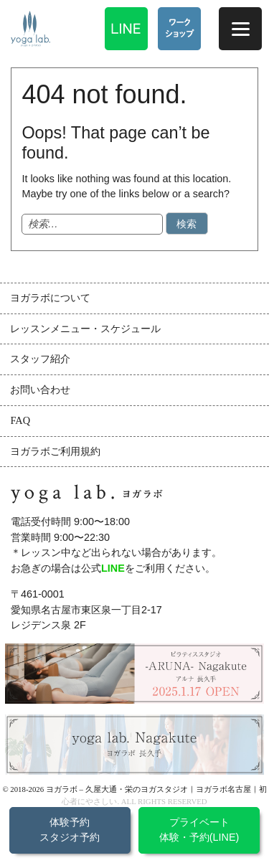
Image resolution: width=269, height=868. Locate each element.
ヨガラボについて (50, 298)
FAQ (20, 420)
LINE (113, 568)
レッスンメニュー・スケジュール (85, 329)
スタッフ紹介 (40, 359)
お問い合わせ (40, 390)
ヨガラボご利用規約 (55, 451)
